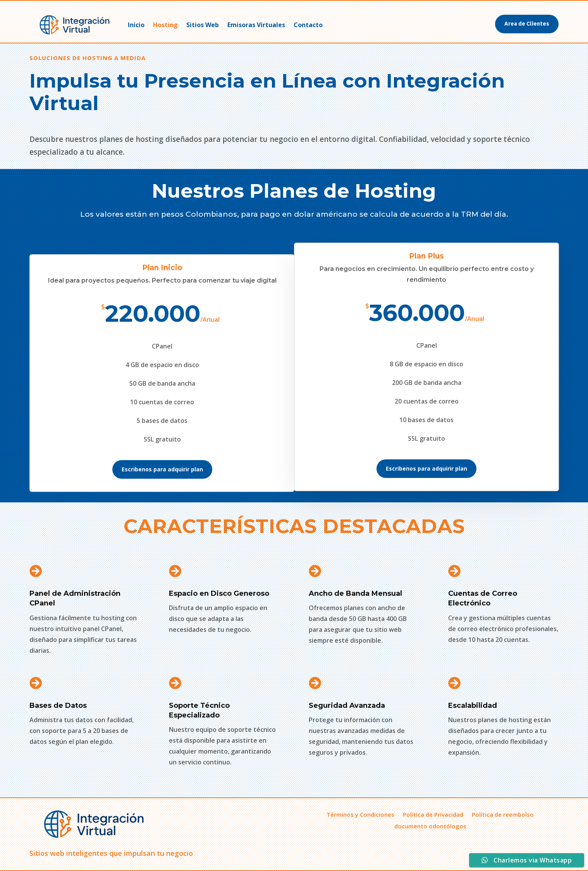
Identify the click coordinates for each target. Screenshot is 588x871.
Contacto (308, 25)
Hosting (165, 25)
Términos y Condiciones (360, 814)
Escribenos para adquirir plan (162, 469)
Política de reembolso (503, 814)
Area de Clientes (527, 24)
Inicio (136, 25)
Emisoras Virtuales (256, 25)
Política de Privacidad (433, 814)
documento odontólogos (430, 825)
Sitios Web (203, 25)
